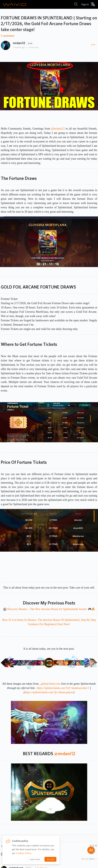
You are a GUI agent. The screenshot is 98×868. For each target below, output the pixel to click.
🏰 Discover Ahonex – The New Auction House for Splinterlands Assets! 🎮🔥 (49, 609)
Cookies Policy (24, 853)
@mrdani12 (58, 129)
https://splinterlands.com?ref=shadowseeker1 (63, 688)
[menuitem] (85, 4)
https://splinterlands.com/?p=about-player (49, 692)
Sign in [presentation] (85, 4)
